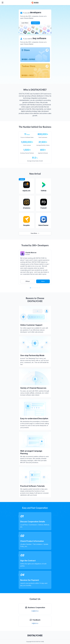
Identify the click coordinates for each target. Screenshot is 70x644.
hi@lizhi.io (35, 623)
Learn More (25, 23)
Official (27, 281)
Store (43, 281)
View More (35, 233)
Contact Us (35, 23)
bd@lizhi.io (35, 611)
